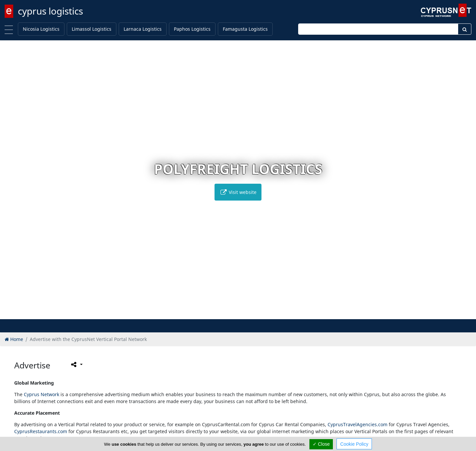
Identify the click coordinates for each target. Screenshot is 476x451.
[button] (224, 313)
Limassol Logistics (92, 29)
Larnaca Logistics (143, 29)
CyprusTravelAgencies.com (357, 424)
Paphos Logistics (192, 29)
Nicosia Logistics (41, 29)
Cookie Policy (354, 444)
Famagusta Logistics (245, 29)
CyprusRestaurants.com (41, 431)
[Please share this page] (76, 364)
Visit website (238, 192)
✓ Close (321, 444)
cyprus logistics (50, 11)
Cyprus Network (41, 394)
